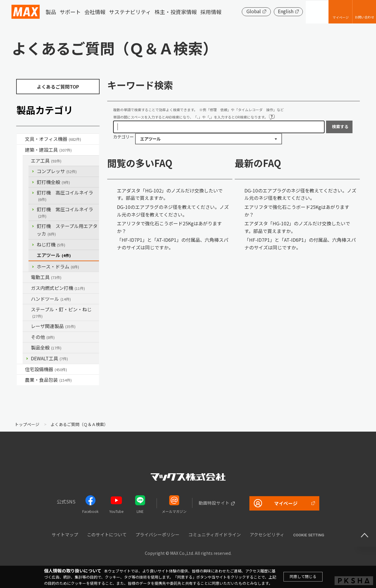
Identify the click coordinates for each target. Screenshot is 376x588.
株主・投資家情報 (176, 12)
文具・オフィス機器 (53, 139)
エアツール (54, 255)
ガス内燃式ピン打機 (58, 288)
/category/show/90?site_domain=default (27, 348)
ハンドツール (51, 299)
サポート (70, 12)
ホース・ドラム (58, 266)
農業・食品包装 (48, 380)
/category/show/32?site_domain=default (27, 326)
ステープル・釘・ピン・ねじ (61, 312)
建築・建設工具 (48, 150)
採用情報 (211, 12)
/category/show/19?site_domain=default (27, 337)
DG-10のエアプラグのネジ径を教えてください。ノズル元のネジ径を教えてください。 (173, 211)
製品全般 (46, 347)
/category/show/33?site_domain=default (27, 288)
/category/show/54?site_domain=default (27, 161)
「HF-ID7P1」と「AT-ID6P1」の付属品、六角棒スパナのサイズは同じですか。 (173, 244)
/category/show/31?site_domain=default (27, 310)
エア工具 (46, 160)
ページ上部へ (364, 535)
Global (253, 11)
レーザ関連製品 (53, 326)
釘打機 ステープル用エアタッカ (67, 230)
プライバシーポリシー (157, 534)
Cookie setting (309, 535)
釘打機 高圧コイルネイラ (65, 196)
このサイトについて (107, 534)
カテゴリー (123, 137)
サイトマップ (65, 534)
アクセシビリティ (267, 534)
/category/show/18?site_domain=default (21, 150)
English (285, 11)
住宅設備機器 (46, 369)
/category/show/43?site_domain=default (21, 380)
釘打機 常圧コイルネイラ (65, 212)
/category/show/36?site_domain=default (21, 369)
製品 (51, 12)
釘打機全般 (53, 182)
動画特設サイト (214, 503)
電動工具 (46, 277)
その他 (43, 337)
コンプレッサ (57, 171)
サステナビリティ (130, 12)
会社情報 (95, 12)
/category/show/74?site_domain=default (27, 299)
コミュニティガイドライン (215, 534)
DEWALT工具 (49, 358)
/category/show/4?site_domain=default (21, 139)
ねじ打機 (51, 244)
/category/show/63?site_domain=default (27, 277)
